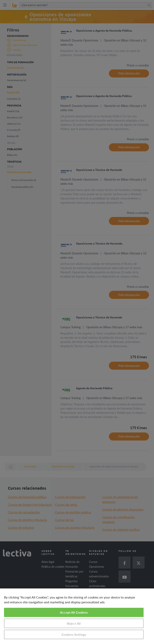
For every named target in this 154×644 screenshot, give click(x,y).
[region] (77, 616)
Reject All (74, 623)
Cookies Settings (74, 634)
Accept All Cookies (74, 612)
